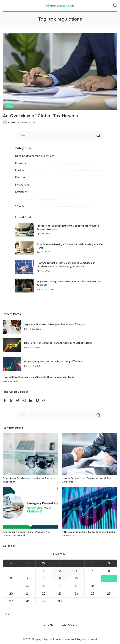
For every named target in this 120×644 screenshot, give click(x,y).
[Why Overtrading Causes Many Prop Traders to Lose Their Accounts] (25, 286)
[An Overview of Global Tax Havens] (60, 72)
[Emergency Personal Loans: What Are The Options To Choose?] (30, 508)
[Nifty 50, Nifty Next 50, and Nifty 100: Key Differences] (12, 364)
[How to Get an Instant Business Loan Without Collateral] (90, 454)
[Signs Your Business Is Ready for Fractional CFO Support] (12, 327)
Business (21, 163)
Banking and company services (35, 156)
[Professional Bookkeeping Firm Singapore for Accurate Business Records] (25, 230)
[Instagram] (24, 401)
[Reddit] (44, 401)
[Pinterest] (18, 401)
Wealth (20, 206)
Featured (21, 170)
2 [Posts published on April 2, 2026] (60, 571)
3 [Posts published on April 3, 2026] (76, 571)
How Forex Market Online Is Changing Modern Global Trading (58, 343)
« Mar (7, 614)
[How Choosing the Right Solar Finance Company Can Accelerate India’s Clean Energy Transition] (25, 267)
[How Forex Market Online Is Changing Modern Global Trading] (12, 345)
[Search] (115, 6)
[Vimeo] (37, 401)
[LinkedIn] (31, 401)
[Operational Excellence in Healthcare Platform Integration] (30, 454)
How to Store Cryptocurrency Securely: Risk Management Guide (39, 377)
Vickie (12, 122)
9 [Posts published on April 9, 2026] (60, 578)
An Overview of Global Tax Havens (41, 116)
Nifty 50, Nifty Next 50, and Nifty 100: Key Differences (54, 361)
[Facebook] (5, 401)
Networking (22, 185)
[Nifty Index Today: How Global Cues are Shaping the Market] (90, 508)
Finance (20, 177)
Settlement (22, 192)
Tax (9, 106)
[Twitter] (11, 401)
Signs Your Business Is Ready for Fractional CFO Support (56, 324)
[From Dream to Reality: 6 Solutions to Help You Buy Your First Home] (25, 248)
